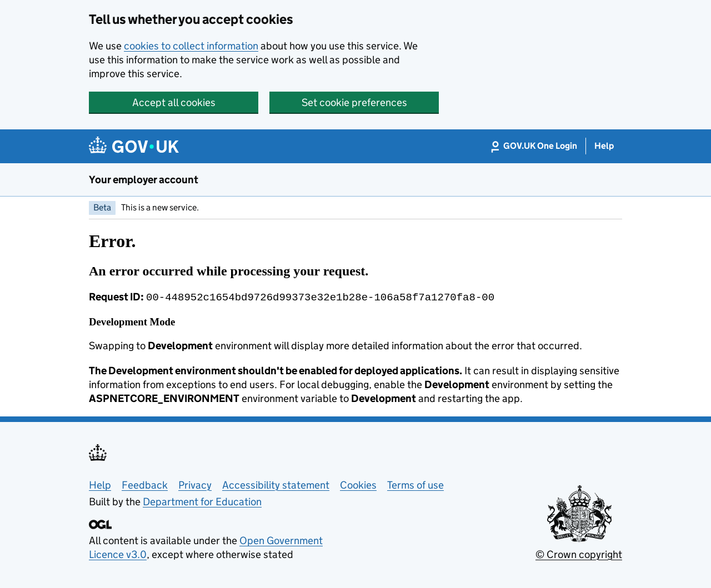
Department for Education (202, 501)
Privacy (195, 484)
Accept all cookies (174, 102)
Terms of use (415, 484)
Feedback (145, 484)
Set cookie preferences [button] (354, 102)
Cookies (358, 484)
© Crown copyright (579, 553)
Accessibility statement (276, 484)
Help (100, 484)
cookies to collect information (191, 46)
